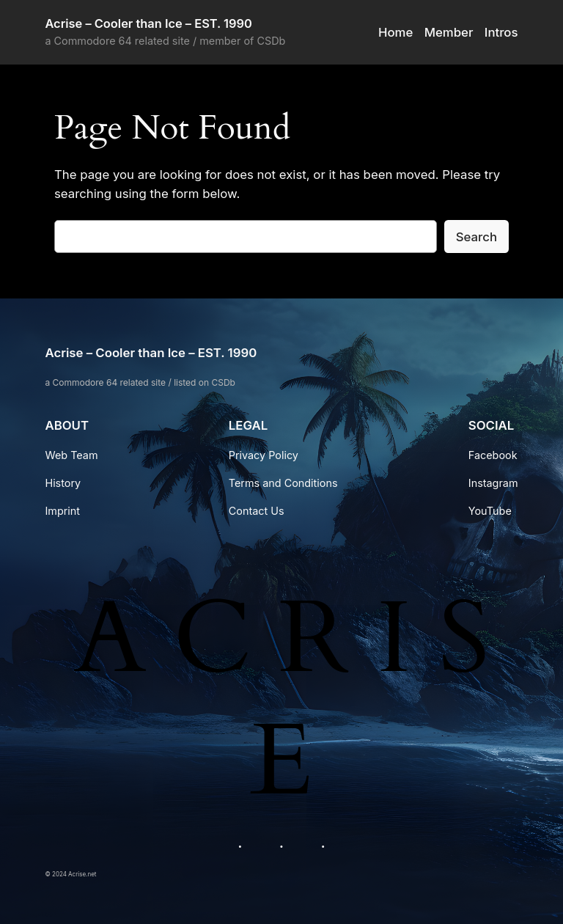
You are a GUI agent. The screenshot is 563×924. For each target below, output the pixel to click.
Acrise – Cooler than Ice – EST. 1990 (148, 23)
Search (476, 237)
